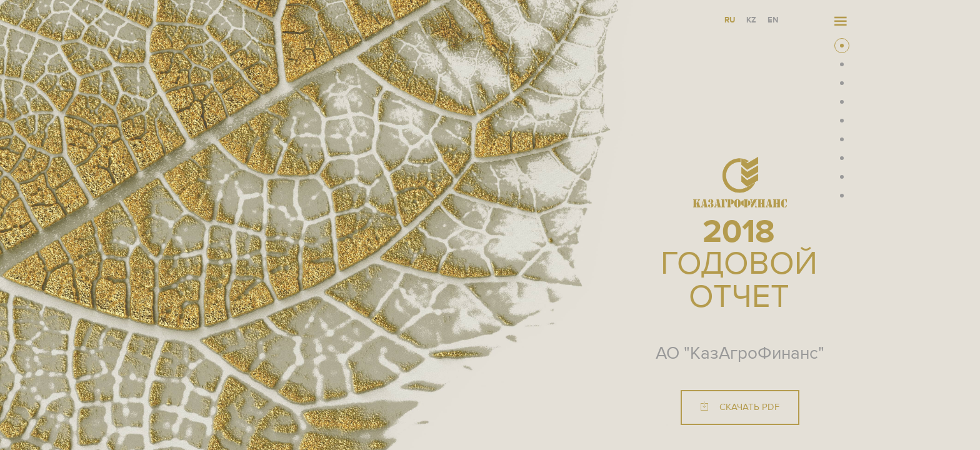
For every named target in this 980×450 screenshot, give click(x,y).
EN (773, 20)
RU (730, 20)
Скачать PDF (740, 407)
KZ (751, 20)
